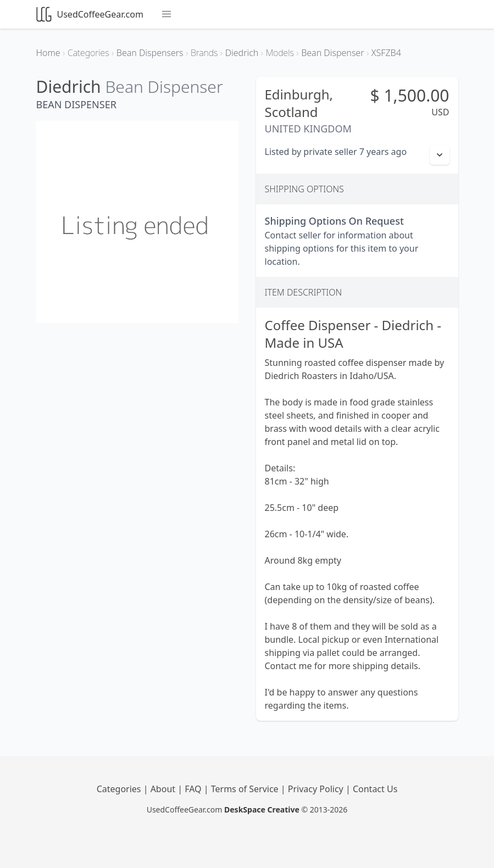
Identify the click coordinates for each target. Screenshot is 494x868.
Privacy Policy (317, 789)
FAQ (194, 789)
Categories (120, 789)
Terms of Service (246, 789)
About (164, 789)
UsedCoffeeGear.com (90, 14)
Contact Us (375, 789)
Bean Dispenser (164, 87)
